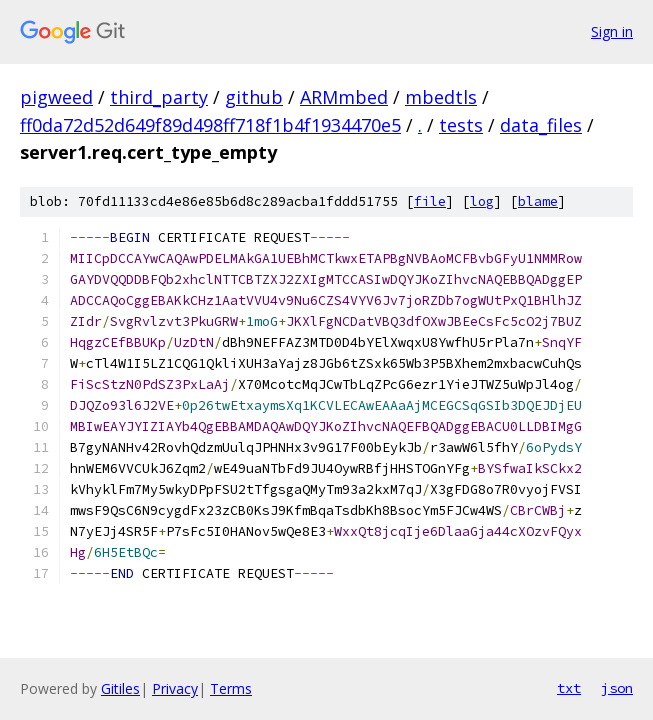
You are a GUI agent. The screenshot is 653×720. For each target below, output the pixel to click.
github (254, 97)
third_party (159, 97)
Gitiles (120, 688)
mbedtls (441, 97)
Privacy (175, 688)
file (430, 201)
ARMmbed (344, 97)
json (617, 688)
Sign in (612, 31)
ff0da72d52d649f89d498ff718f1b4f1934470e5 (210, 125)
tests (461, 125)
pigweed (56, 97)
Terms (231, 688)
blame (538, 201)
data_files (541, 125)
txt (569, 688)
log (482, 201)
